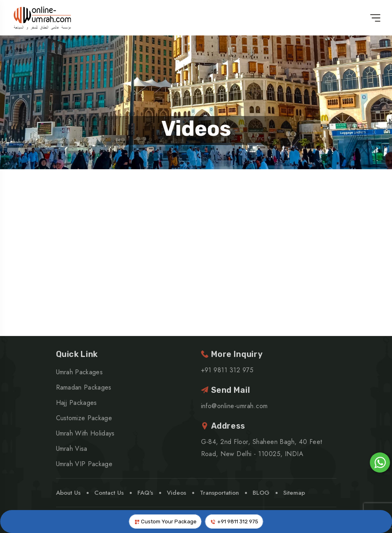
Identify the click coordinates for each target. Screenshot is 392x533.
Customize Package (84, 418)
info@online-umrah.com (234, 406)
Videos (196, 129)
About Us (68, 493)
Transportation (219, 493)
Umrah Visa (72, 449)
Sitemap (294, 493)
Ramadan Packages (84, 387)
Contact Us (109, 493)
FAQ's (145, 493)
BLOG (261, 493)
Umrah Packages (79, 372)
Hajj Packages (77, 403)
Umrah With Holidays (85, 433)
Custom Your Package (165, 522)
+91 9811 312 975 (234, 522)
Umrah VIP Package (84, 464)
